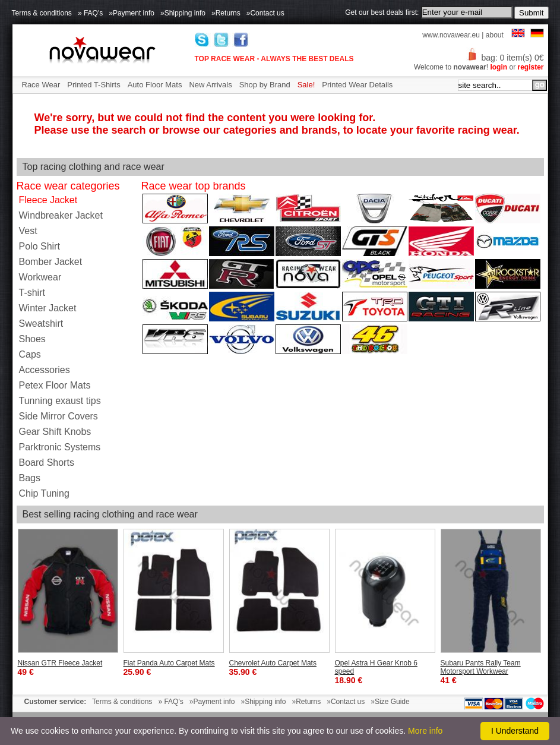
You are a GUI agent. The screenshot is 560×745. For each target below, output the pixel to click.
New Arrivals (210, 85)
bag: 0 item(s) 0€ (505, 58)
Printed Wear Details (357, 85)
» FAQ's (90, 13)
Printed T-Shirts (94, 85)
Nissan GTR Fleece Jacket (60, 663)
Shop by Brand (265, 85)
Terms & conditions (42, 13)
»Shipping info (183, 13)
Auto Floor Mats (155, 85)
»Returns (226, 13)
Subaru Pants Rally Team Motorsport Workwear (481, 667)
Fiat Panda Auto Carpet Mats (169, 663)
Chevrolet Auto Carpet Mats (273, 663)
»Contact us (265, 13)
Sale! (306, 85)
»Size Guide (390, 702)
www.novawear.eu (451, 35)
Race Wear (41, 85)
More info (425, 731)
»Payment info (132, 13)
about (495, 35)
